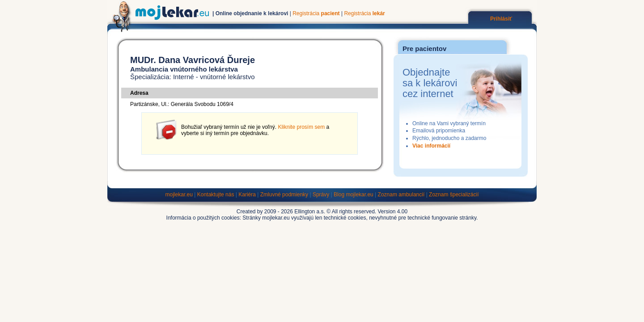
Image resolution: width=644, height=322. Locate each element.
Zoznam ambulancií (401, 195)
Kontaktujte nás (216, 195)
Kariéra (247, 195)
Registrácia (316, 13)
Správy (321, 195)
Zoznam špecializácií (454, 195)
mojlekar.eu (179, 195)
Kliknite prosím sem (301, 127)
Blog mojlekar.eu (354, 195)
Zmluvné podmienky (284, 195)
